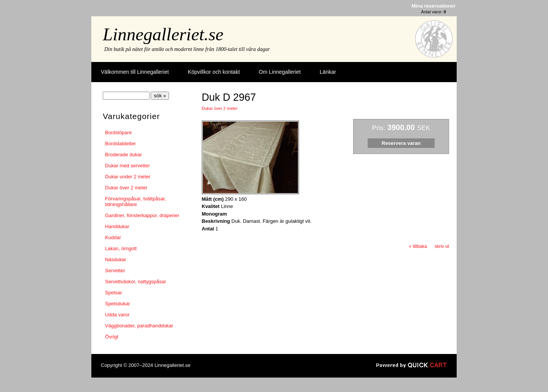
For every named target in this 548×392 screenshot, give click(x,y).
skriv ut (442, 246)
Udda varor (117, 315)
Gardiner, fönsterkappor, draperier (142, 215)
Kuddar (113, 237)
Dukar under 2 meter (128, 177)
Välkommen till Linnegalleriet (135, 72)
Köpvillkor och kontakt (214, 72)
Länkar (328, 72)
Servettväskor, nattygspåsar (135, 282)
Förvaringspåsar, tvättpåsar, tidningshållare (135, 202)
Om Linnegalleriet (280, 72)
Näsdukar (116, 259)
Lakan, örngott (121, 248)
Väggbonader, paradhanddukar (139, 326)
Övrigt (112, 337)
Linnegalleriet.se (163, 34)
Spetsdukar (118, 304)
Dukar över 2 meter (126, 188)
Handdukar (117, 226)
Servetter (115, 271)
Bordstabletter (120, 144)
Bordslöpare (118, 133)
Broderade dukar (123, 155)
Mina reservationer (434, 6)
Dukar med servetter (127, 166)
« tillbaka (418, 246)
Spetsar (114, 293)
